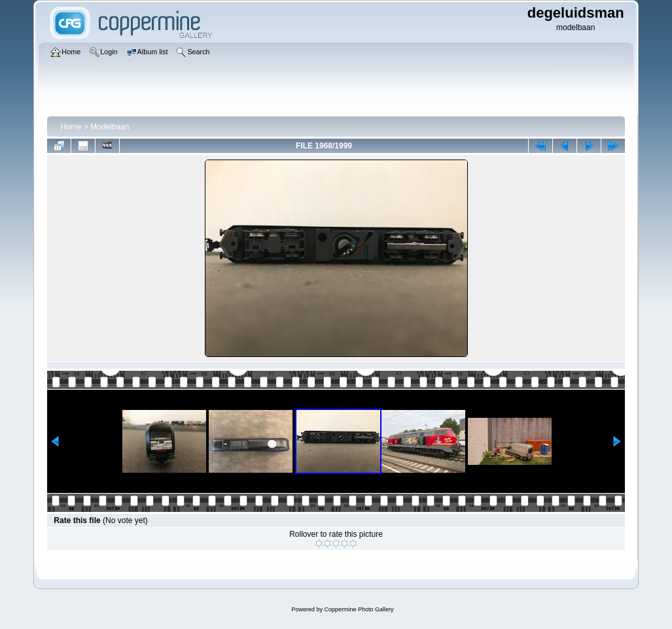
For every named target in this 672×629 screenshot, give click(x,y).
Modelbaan (110, 127)
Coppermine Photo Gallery (359, 609)
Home (71, 127)
